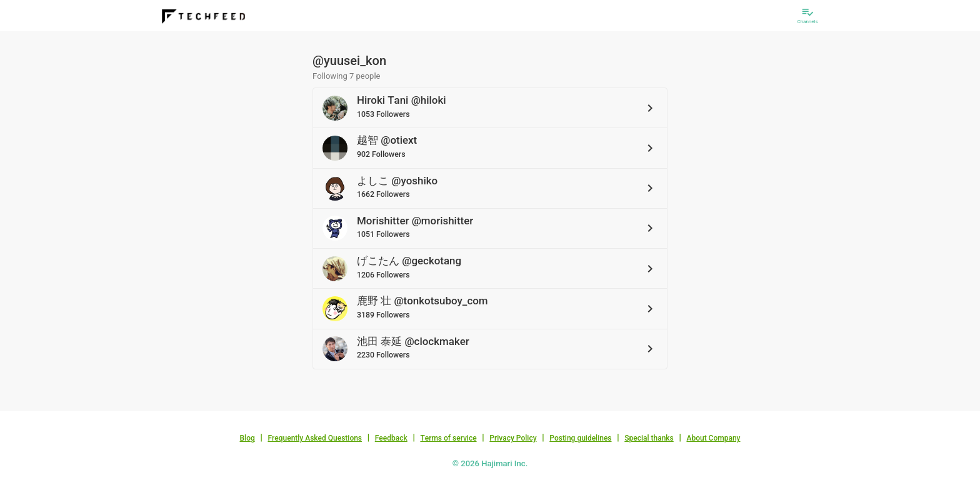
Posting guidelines (580, 438)
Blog (247, 438)
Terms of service (448, 438)
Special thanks (649, 438)
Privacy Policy (513, 438)
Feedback (391, 438)
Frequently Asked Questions (315, 438)
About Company (713, 438)
